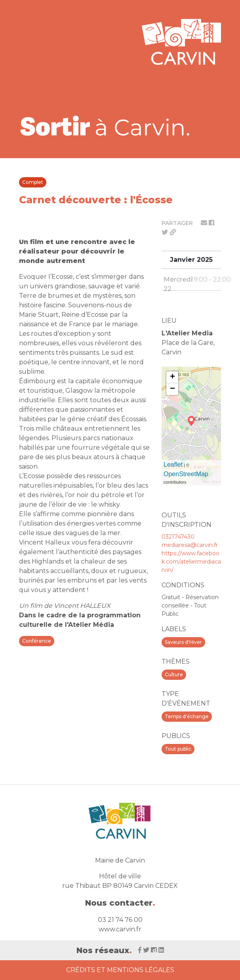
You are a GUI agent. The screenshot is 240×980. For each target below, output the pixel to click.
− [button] (172, 389)
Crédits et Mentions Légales (120, 970)
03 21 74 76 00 (120, 920)
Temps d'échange (187, 716)
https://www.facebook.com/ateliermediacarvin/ (191, 562)
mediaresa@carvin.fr (190, 545)
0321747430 (178, 537)
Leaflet (173, 464)
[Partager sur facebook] (211, 223)
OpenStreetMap (186, 474)
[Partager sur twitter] (166, 232)
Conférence (37, 641)
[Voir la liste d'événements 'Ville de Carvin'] (105, 126)
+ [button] (172, 377)
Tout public (178, 749)
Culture (174, 674)
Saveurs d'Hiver (183, 642)
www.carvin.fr (120, 929)
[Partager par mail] (205, 223)
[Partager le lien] (173, 232)
